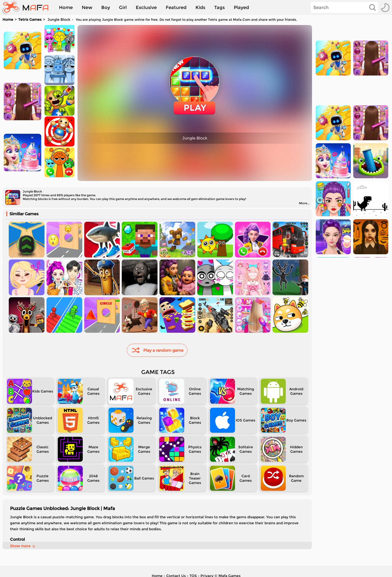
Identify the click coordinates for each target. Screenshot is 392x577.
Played (241, 7)
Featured (176, 7)
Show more (23, 546)
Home (66, 7)
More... (304, 203)
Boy (106, 7)
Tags (219, 7)
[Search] (344, 7)
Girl (123, 7)
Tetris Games (30, 19)
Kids (200, 7)
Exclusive (146, 7)
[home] (28, 7)
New (87, 7)
